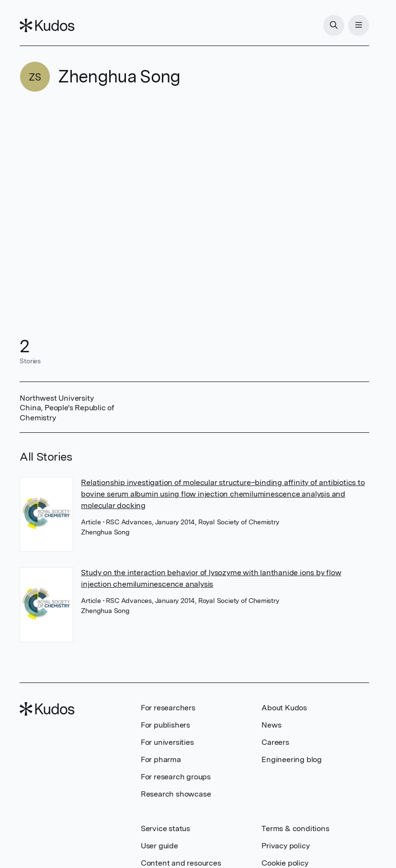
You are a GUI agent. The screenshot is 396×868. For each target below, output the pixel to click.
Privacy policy (285, 846)
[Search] (334, 25)
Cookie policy (285, 863)
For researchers (168, 708)
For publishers (165, 725)
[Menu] (359, 25)
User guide (159, 846)
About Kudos (284, 708)
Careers (275, 742)
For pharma (161, 759)
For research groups (176, 777)
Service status (165, 828)
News (271, 725)
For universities (167, 742)
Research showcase (176, 794)
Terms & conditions (295, 828)
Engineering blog (292, 759)
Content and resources (181, 863)
